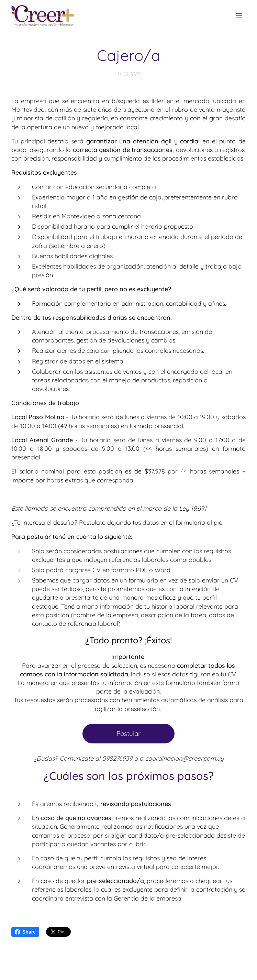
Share (25, 932)
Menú (239, 16)
